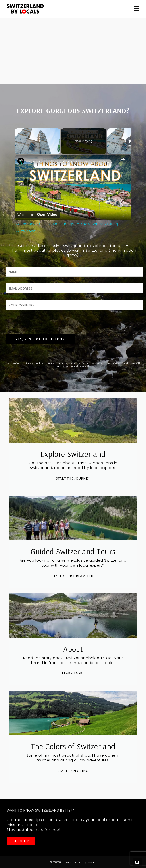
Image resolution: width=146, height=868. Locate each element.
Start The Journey (73, 478)
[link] (22, 162)
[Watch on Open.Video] (37, 214)
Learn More (73, 673)
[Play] (130, 141)
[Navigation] (137, 9)
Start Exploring (73, 771)
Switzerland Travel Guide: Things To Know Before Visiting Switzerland (72, 161)
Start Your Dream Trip (73, 576)
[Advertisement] (73, 51)
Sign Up (21, 841)
